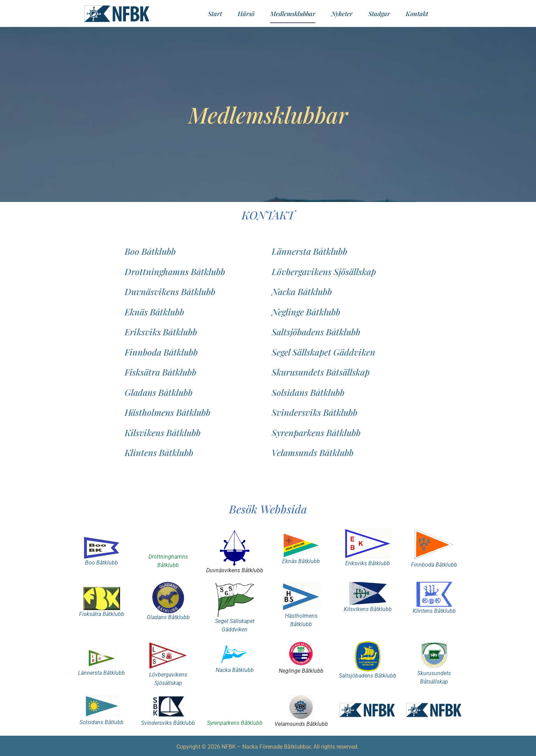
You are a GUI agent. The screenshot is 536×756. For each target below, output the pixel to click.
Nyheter (342, 14)
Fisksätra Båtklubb (161, 372)
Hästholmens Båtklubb (168, 412)
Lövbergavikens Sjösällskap (324, 271)
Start (215, 14)
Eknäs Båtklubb (154, 312)
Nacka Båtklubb (302, 291)
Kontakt (417, 14)
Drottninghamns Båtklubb (175, 271)
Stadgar (379, 14)
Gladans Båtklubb (159, 392)
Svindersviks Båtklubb (315, 412)
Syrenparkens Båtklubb (316, 432)
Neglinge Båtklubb (306, 312)
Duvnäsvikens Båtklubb (170, 291)
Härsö (246, 14)
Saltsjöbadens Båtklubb (316, 332)
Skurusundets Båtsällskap (321, 372)
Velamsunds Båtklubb (313, 452)
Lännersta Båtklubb (309, 251)
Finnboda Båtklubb (161, 352)
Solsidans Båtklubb (308, 392)
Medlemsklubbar (293, 14)
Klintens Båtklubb (159, 452)
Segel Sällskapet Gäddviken (323, 352)
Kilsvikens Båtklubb (163, 432)
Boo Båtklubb (150, 251)
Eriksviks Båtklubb (161, 332)
